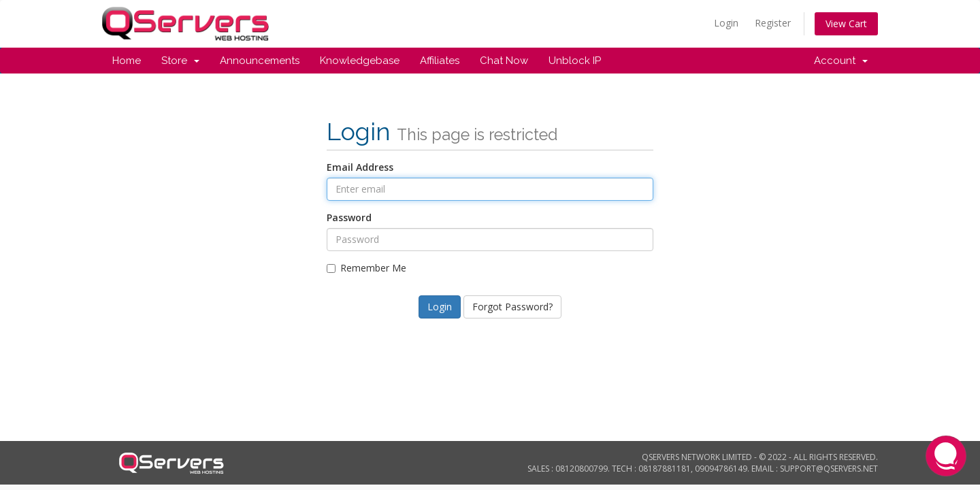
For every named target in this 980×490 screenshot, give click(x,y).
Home (127, 61)
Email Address (360, 167)
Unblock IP (575, 61)
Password (349, 217)
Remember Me (366, 268)
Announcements (260, 61)
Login (726, 23)
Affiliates (440, 61)
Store (180, 61)
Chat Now (504, 61)
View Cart (846, 23)
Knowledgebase (360, 61)
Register (773, 23)
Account (841, 61)
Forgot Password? (512, 307)
